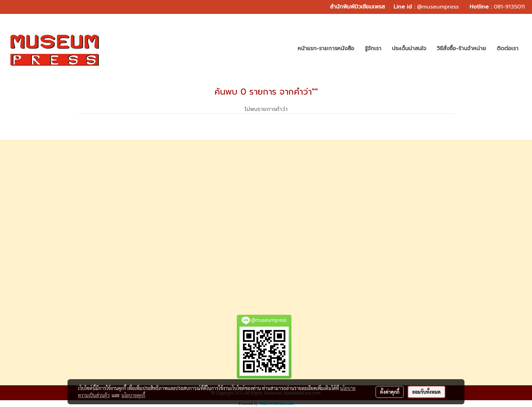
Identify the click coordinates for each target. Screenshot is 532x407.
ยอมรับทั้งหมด (426, 392)
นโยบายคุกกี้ (133, 395)
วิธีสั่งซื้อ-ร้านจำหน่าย (461, 49)
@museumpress (438, 7)
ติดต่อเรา (508, 49)
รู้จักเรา (373, 49)
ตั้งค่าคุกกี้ (390, 392)
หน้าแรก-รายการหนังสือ (326, 49)
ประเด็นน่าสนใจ (409, 49)
